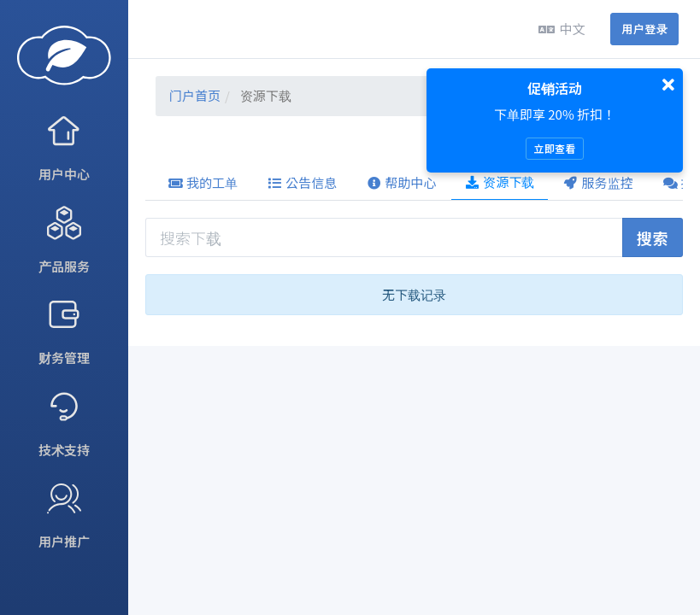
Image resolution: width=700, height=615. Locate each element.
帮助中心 (401, 182)
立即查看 (554, 148)
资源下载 (499, 182)
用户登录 (644, 29)
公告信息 (302, 182)
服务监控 (598, 182)
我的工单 (203, 182)
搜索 (653, 237)
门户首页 (195, 95)
